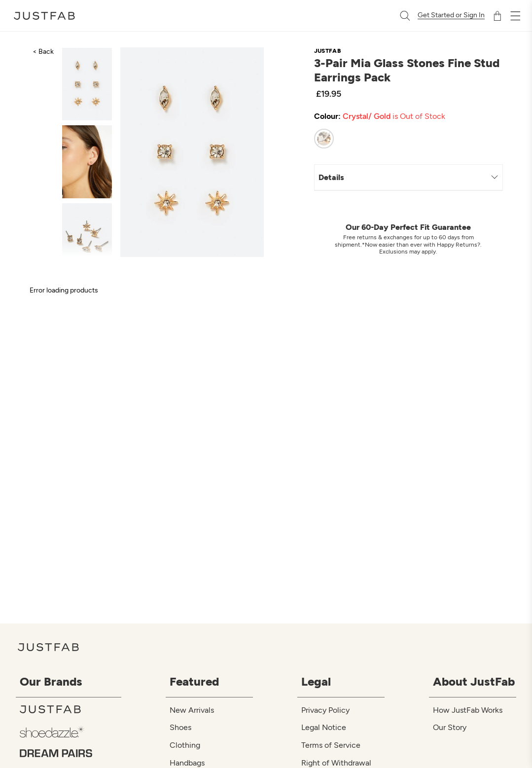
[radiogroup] (399, 139)
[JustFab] (71, 709)
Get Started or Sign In (451, 15)
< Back (43, 52)
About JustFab (474, 681)
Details (408, 177)
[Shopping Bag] (497, 16)
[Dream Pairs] (71, 753)
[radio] (324, 139)
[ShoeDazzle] (71, 731)
